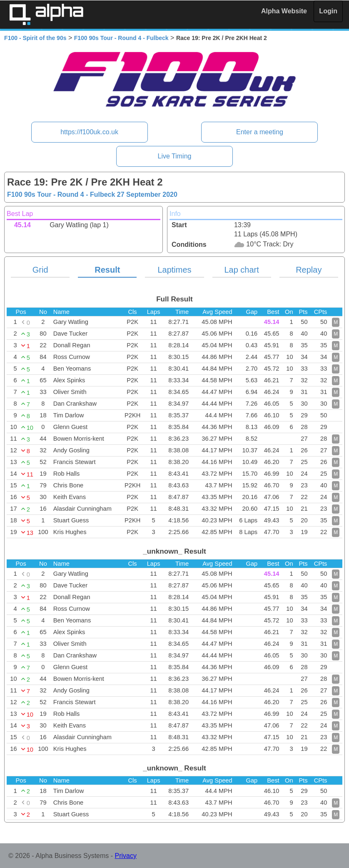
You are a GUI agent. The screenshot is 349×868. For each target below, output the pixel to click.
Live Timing (175, 156)
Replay (309, 270)
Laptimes (174, 270)
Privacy (126, 856)
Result (107, 270)
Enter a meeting (260, 132)
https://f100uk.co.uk (89, 132)
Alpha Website (284, 11)
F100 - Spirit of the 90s (35, 38)
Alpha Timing (46, 14)
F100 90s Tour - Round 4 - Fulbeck (121, 38)
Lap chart (241, 270)
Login (328, 11)
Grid (40, 270)
